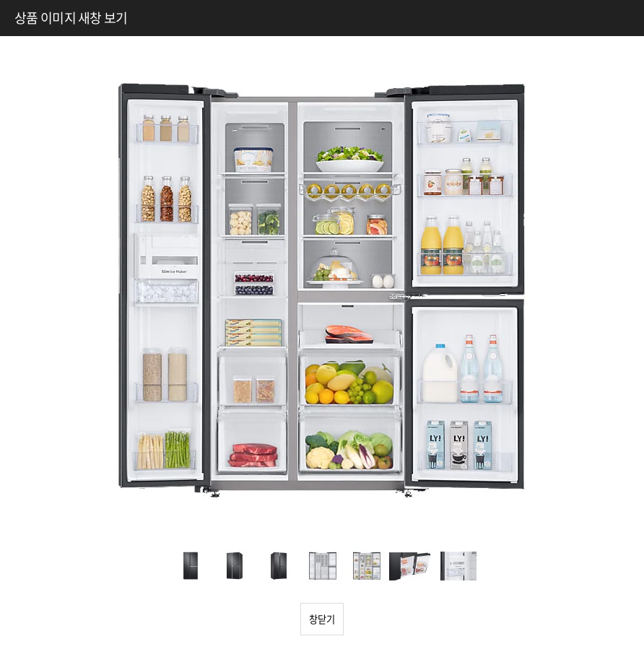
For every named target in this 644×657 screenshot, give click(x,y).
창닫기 (322, 619)
